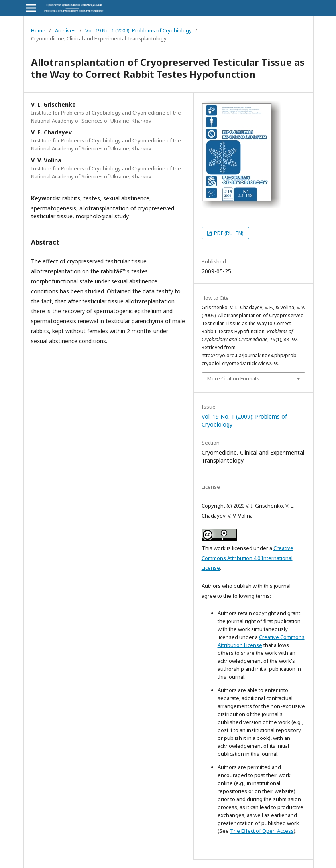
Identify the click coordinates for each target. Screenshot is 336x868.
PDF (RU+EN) (228, 233)
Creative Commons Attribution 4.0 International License (248, 558)
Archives (65, 30)
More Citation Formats (233, 378)
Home (38, 30)
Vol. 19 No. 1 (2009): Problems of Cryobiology (139, 30)
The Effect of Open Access (262, 831)
